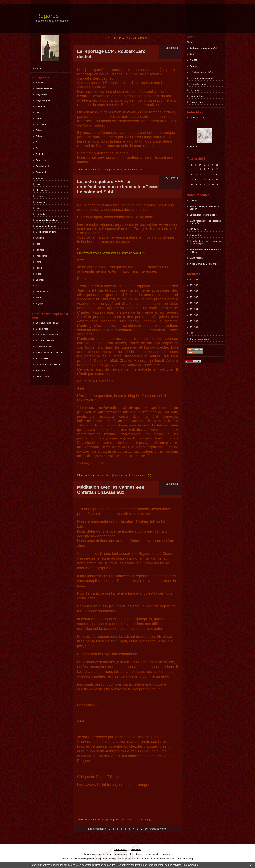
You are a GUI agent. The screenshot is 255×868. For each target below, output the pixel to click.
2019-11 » (144, 38)
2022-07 (194, 291)
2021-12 (194, 333)
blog (191, 859)
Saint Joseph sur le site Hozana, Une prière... (206, 222)
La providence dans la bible (203, 215)
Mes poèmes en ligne (46, 232)
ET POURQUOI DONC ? (48, 365)
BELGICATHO (43, 359)
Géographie (41, 172)
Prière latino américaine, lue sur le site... (205, 251)
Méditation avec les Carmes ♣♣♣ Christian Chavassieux (111, 490)
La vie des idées (198, 84)
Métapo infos (42, 329)
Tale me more (42, 377)
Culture (39, 136)
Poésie (39, 268)
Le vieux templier (44, 347)
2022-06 (194, 297)
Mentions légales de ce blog (102, 859)
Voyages (40, 304)
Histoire (39, 184)
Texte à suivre (42, 292)
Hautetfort (136, 849)
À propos (37, 68)
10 (146, 829)
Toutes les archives (199, 339)
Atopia (193, 54)
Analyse (40, 82)
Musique (40, 238)
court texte (41, 124)
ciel (37, 112)
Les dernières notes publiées (128, 854)
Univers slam (196, 102)
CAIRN (193, 60)
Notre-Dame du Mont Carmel (204, 264)
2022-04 (194, 309)
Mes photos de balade (46, 226)
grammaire (41, 178)
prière (38, 274)
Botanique (41, 106)
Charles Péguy (197, 235)
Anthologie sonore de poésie (204, 48)
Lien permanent (112, 170)
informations (42, 190)
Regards (48, 16)
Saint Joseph (196, 258)
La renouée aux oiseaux (47, 323)
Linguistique (42, 202)
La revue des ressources (202, 78)
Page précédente (96, 829)
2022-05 (194, 303)
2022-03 (194, 315)
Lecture (39, 196)
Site (38, 286)
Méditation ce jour (199, 229)
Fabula (193, 66)
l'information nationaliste (47, 335)
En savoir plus (190, 865)
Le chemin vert (197, 90)
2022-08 (194, 285)
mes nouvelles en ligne (47, 220)
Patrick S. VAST (198, 118)
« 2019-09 (111, 38)
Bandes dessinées (45, 88)
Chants (194, 200)
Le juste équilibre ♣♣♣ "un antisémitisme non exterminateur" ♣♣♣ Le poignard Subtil (118, 187)
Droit (38, 148)
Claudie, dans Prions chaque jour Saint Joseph (206, 242)
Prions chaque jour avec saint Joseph (204, 208)
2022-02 (194, 321)
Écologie (40, 154)
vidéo (38, 298)
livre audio (41, 214)
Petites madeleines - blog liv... (50, 353)
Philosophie (41, 256)
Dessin (39, 142)
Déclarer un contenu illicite (74, 859)
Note (38, 244)
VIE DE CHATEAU (45, 341)
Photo (39, 262)
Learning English (198, 96)
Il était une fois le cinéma (202, 72)
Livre (38, 208)
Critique (39, 130)
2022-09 (194, 279)
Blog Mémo (41, 94)
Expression (41, 160)
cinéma (39, 118)
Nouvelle (40, 250)
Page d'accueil (127, 38)
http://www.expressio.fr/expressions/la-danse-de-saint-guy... (111, 253)
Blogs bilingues (43, 100)
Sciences (40, 280)
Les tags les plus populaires (157, 854)
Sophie (193, 147)
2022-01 (194, 327)
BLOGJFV (41, 371)
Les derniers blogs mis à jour (98, 854)
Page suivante (158, 829)
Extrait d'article (43, 166)
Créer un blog (121, 849)
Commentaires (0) (132, 170)
